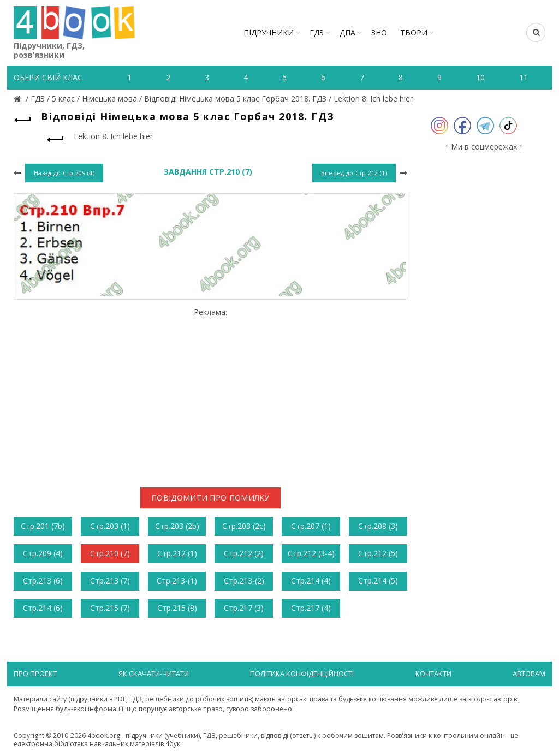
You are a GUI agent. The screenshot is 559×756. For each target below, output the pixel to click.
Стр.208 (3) (378, 526)
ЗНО (379, 32)
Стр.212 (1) (177, 553)
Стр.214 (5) (378, 581)
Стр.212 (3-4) (311, 553)
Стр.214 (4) (311, 581)
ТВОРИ (414, 32)
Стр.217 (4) (311, 608)
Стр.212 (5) (378, 553)
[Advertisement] (210, 394)
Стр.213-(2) (244, 581)
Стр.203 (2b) (177, 526)
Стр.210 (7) (110, 553)
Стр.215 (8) (177, 608)
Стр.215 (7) (110, 608)
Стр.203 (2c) (244, 526)
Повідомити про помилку (210, 498)
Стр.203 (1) (110, 526)
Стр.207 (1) (311, 526)
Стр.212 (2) (244, 553)
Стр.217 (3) (244, 608)
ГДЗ (317, 32)
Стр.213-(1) (177, 581)
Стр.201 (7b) (43, 526)
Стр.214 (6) (43, 608)
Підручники (269, 32)
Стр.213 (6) (43, 581)
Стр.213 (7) (110, 581)
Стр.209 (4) (43, 553)
